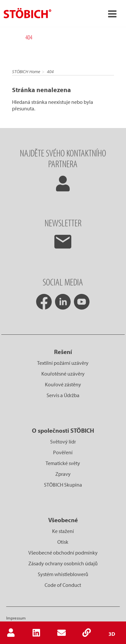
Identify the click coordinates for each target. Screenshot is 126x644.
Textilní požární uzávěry (63, 363)
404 (50, 72)
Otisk (63, 542)
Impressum (16, 618)
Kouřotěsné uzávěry (63, 374)
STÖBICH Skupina (63, 485)
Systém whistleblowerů (63, 574)
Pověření (63, 452)
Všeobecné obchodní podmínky (63, 553)
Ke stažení (63, 531)
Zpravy (63, 474)
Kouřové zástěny (63, 384)
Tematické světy (63, 463)
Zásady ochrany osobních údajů (63, 563)
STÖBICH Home (26, 72)
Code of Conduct (63, 585)
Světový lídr (63, 442)
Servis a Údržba (63, 395)
